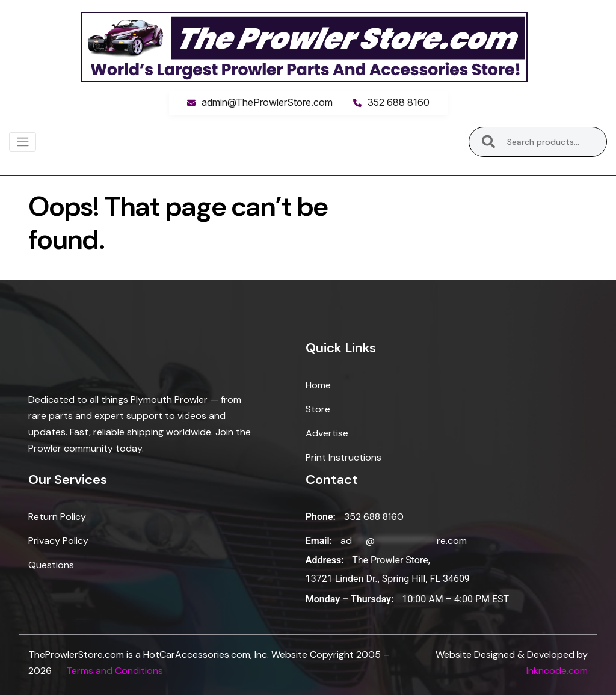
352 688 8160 (399, 102)
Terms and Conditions (115, 671)
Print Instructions (343, 457)
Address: (325, 560)
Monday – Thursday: (350, 599)
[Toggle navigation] (23, 142)
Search (489, 142)
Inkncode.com (557, 671)
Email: (319, 541)
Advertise (327, 433)
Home (318, 385)
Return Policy (57, 517)
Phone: (321, 517)
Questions (51, 565)
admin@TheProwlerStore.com (267, 102)
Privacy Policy (58, 541)
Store (318, 409)
